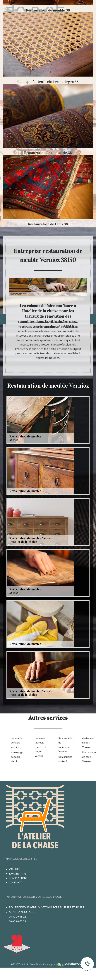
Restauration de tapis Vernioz (88, 757)
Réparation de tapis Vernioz (17, 742)
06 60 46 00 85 (17, 921)
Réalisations (18, 878)
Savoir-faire (18, 874)
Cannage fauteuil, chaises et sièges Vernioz (40, 747)
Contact (15, 882)
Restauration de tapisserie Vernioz (64, 745)
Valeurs (14, 869)
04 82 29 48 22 (17, 917)
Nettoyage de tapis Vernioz (17, 757)
